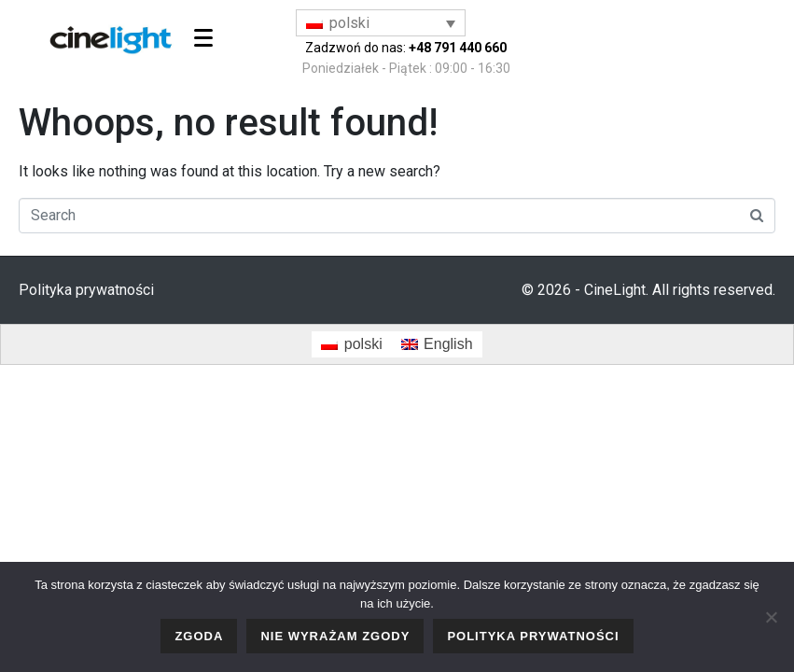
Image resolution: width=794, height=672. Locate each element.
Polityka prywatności (86, 290)
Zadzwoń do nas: (406, 48)
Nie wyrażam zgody (335, 636)
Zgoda (199, 636)
